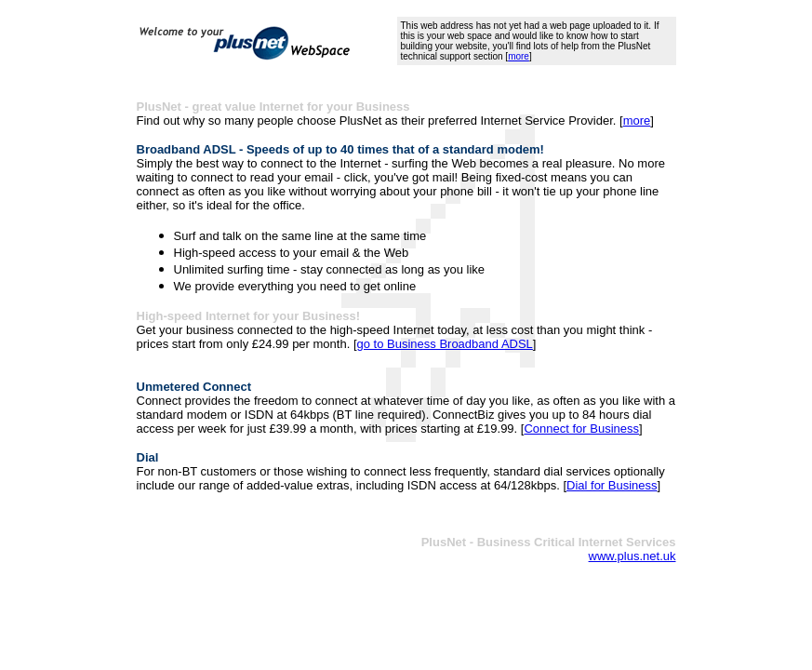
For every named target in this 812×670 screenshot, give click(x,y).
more (519, 56)
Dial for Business (612, 485)
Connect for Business (581, 429)
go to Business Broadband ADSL (445, 344)
